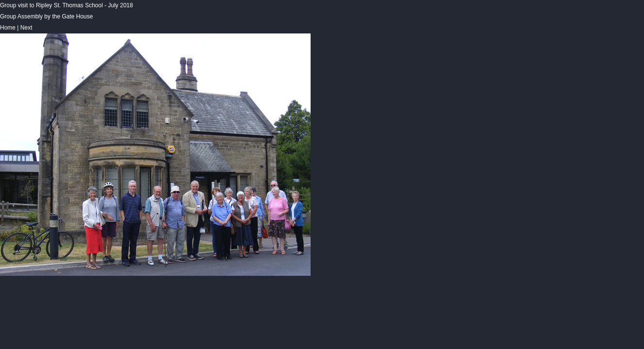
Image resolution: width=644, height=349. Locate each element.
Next (26, 28)
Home (8, 28)
